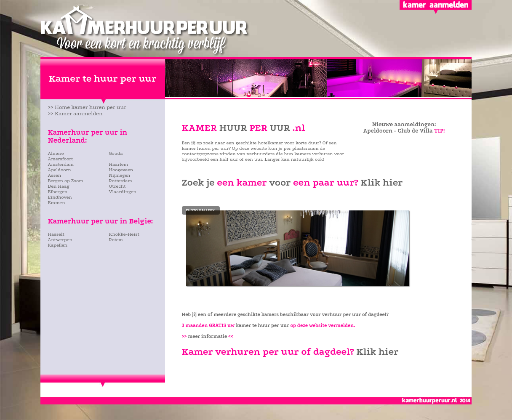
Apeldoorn (60, 170)
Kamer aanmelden (79, 113)
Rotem (116, 240)
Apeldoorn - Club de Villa (398, 131)
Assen (55, 175)
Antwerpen (60, 240)
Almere (56, 153)
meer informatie (211, 336)
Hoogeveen (121, 170)
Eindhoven (60, 197)
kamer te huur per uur (262, 326)
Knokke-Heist (124, 234)
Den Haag (59, 186)
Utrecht (117, 186)
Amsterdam (61, 164)
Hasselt (56, 234)
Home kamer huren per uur (91, 107)
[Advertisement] (97, 271)
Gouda (116, 153)
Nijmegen (120, 175)
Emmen (57, 203)
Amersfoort (61, 159)
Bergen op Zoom (66, 181)
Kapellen (58, 245)
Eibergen (58, 192)
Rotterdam (121, 181)
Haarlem (119, 164)
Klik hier (381, 182)
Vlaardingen (123, 192)
